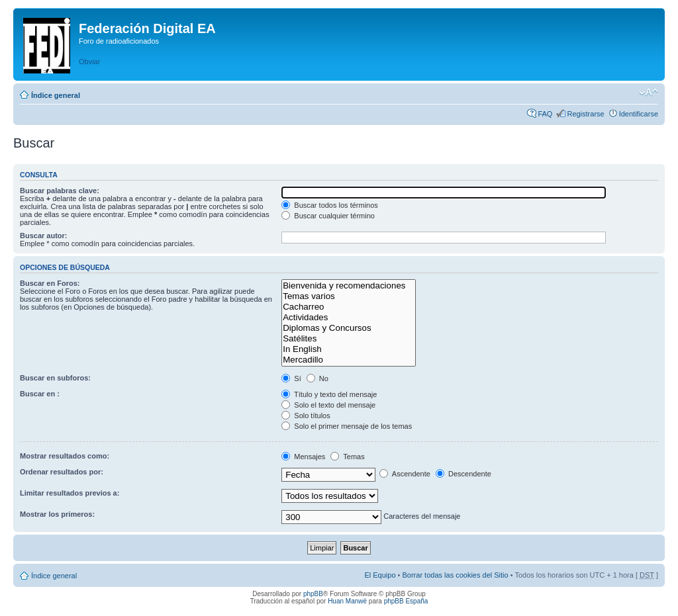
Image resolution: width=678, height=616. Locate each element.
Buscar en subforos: (55, 378)
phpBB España (406, 601)
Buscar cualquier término (328, 216)
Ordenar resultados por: (62, 472)
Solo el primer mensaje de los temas (347, 426)
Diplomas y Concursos (349, 328)
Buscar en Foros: (50, 283)
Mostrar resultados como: (65, 456)
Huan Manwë (347, 601)
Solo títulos (306, 416)
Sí (291, 378)
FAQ (545, 114)
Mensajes (303, 457)
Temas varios (349, 296)
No (317, 378)
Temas (347, 457)
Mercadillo (349, 360)
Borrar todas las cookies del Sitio (455, 575)
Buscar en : (40, 394)
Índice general (56, 95)
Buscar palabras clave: (60, 191)
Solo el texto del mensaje (328, 405)
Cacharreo (349, 307)
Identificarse (639, 114)
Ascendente (405, 474)
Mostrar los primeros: (57, 514)
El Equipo (380, 575)
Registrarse (585, 114)
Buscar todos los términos (330, 205)
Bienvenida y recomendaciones (349, 286)
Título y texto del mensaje (329, 394)
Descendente (463, 474)
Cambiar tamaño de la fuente (649, 93)
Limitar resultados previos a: (70, 493)
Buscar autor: (44, 236)
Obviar (89, 62)
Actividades (349, 318)
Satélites (349, 339)
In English (349, 349)
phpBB (313, 594)
